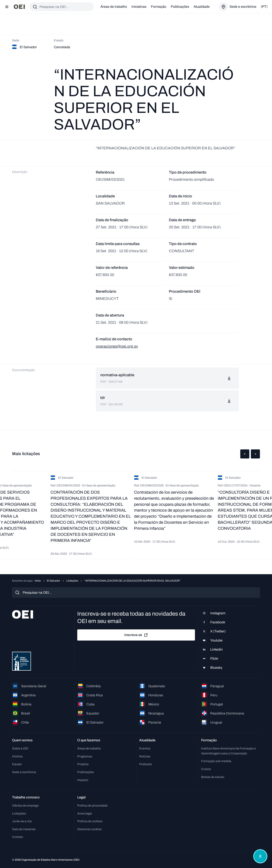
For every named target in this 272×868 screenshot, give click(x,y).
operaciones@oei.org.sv (117, 346)
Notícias (145, 756)
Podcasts (146, 764)
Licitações (72, 581)
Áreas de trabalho (114, 7)
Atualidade (202, 7)
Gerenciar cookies (89, 829)
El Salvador (54, 581)
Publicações (180, 7)
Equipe (17, 764)
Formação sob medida (216, 761)
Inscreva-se (136, 635)
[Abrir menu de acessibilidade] (260, 856)
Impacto (83, 780)
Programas (85, 756)
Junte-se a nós (22, 821)
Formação (159, 7)
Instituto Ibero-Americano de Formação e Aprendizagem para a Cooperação (228, 751)
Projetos (83, 764)
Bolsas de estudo (213, 777)
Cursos (206, 769)
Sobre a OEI (20, 748)
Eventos (145, 748)
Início (38, 581)
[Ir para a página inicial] (19, 7)
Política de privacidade (92, 806)
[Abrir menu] (7, 7)
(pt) (264, 7)
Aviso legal (85, 813)
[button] (245, 454)
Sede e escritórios (24, 772)
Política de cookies (90, 821)
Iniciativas (139, 7)
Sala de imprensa (24, 829)
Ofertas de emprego (25, 806)
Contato (18, 837)
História (17, 756)
